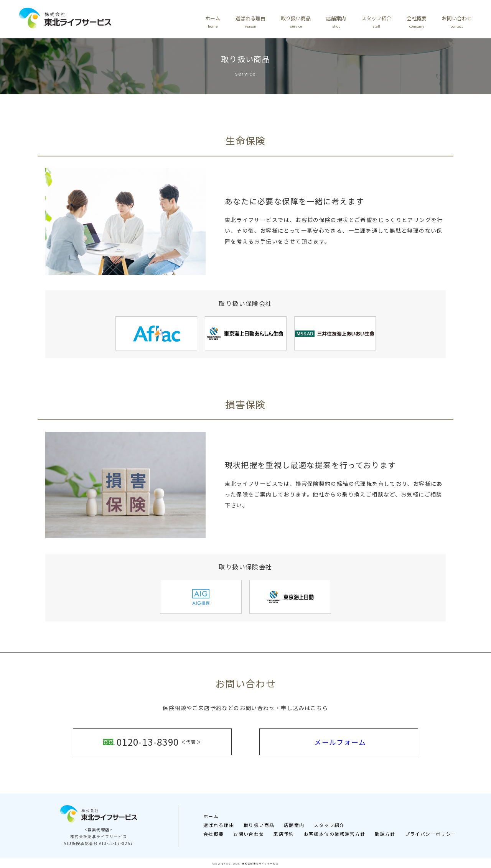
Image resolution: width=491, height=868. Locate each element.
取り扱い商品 (296, 22)
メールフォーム (340, 741)
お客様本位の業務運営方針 (335, 833)
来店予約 (284, 833)
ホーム (213, 22)
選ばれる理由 (250, 22)
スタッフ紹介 (376, 22)
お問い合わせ (457, 22)
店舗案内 (336, 22)
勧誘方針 (385, 833)
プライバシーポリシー (431, 833)
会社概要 (417, 22)
